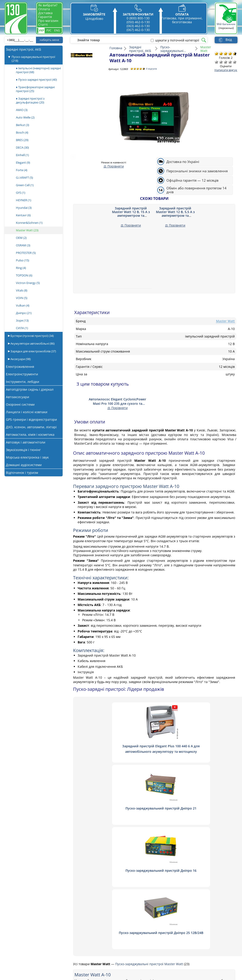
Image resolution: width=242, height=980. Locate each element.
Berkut (23, 125)
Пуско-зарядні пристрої (42, 908)
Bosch (22, 132)
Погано (221, 62)
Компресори (33, 914)
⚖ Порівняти (114, 166)
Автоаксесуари (18, 397)
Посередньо (226, 62)
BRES (22, 140)
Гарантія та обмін (86, 938)
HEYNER (24, 200)
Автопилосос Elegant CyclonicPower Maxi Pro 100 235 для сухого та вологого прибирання (117, 401)
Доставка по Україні (183, 162)
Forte (22, 170)
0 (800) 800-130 (138, 18)
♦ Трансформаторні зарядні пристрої (35, 89)
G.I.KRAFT (24, 178)
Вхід (229, 40)
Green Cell (25, 185)
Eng (57, 30)
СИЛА (22, 328)
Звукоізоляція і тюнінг (23, 450)
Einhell (22, 155)
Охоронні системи (20, 404)
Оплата (44, 9)
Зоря (22, 320)
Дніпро (24, 313)
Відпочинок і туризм (22, 473)
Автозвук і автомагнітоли (26, 442)
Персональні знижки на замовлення (197, 171)
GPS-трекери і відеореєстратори (31, 419)
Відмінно (235, 62)
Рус (49, 30)
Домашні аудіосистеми (24, 465)
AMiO (22, 110)
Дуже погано (217, 62)
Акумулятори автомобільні (32, 343)
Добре (230, 62)
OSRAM (23, 245)
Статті (43, 24)
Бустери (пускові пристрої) (32, 336)
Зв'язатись (81, 908)
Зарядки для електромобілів (33, 351)
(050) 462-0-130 (138, 22)
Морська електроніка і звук (27, 457)
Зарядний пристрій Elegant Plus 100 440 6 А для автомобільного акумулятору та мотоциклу (124, 752)
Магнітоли (32, 926)
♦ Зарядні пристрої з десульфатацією (30, 100)
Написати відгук (226, 70)
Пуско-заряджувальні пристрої (33, 59)
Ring (21, 268)
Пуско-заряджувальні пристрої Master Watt (150, 839)
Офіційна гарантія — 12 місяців (192, 180)
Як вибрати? (48, 5)
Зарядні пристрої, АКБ (24, 49)
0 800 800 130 (193, 901)
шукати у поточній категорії (177, 40)
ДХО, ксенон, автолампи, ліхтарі (31, 427)
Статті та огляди (85, 932)
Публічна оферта (86, 945)
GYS (21, 193)
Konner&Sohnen (29, 223)
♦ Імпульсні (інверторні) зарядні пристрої (38, 70)
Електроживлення (20, 367)
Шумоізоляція (34, 938)
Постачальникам (86, 926)
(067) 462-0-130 (138, 30)
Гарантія (45, 17)
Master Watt (27, 230)
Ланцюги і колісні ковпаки (27, 412)
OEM (21, 238)
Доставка (45, 13)
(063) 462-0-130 (138, 26)
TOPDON (24, 275)
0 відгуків (152, 69)
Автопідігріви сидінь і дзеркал (30, 389)
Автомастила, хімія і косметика (30, 435)
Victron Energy (28, 283)
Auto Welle (25, 117)
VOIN (22, 298)
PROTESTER (26, 253)
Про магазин (48, 21)
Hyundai (24, 208)
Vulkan (23, 305)
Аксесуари (20, 359)
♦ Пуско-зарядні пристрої (36, 80)
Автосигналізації (37, 932)
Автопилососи (35, 920)
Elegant (23, 162)
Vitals (22, 290)
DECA (22, 147)
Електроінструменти (22, 374)
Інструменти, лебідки (23, 382)
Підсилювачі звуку (38, 951)
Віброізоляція (34, 945)
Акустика (31, 901)
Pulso (23, 260)
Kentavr (23, 215)
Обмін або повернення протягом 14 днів (196, 190)
